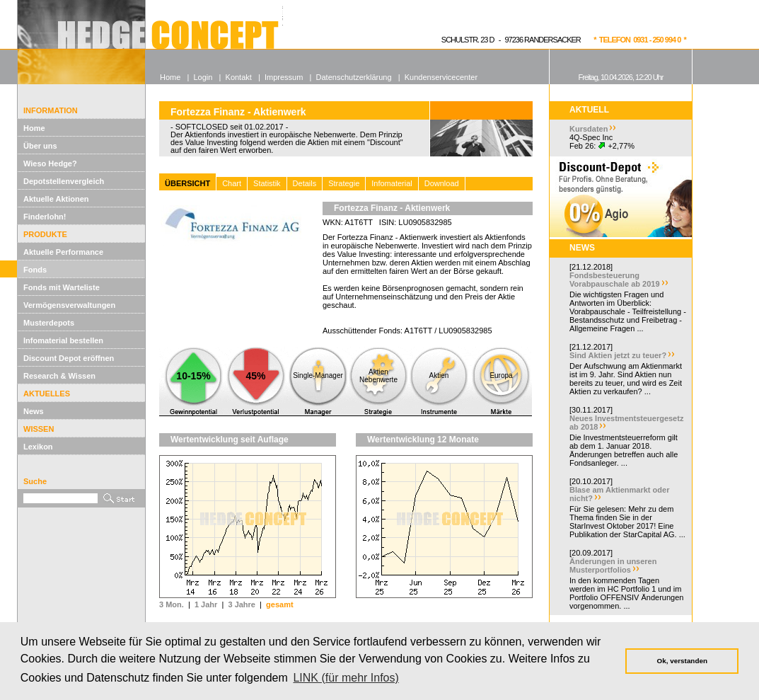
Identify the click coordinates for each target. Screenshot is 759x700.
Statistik (267, 183)
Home (34, 128)
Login (203, 77)
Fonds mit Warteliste (62, 287)
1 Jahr (206, 604)
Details (305, 183)
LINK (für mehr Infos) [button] (346, 678)
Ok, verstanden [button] (682, 661)
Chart (232, 183)
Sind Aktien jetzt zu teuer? (618, 355)
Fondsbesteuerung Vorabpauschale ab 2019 (615, 280)
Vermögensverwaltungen (69, 305)
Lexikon (38, 447)
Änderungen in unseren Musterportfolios (613, 566)
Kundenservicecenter (441, 77)
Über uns (40, 146)
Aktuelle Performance (63, 252)
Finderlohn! (45, 217)
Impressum (284, 77)
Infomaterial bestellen (63, 340)
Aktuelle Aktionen (56, 199)
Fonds (35, 270)
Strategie (344, 183)
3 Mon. (172, 604)
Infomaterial (392, 183)
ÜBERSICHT (187, 183)
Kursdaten (589, 129)
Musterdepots (49, 323)
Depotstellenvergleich (64, 181)
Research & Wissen (59, 376)
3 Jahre (242, 604)
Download (442, 183)
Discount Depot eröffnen (69, 358)
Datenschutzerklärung (354, 77)
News (34, 411)
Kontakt (239, 77)
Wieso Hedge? (50, 163)
